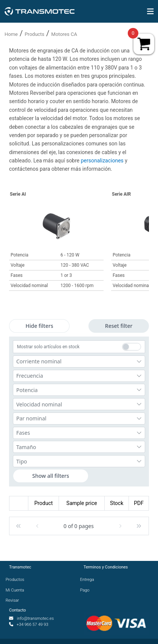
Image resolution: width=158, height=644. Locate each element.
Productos (17, 580)
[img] (150, 11)
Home (11, 34)
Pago (87, 590)
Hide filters (39, 326)
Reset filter (119, 326)
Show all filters (51, 476)
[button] (19, 526)
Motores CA (64, 34)
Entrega (89, 580)
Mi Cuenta (17, 590)
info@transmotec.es (36, 619)
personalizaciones (103, 161)
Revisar (14, 600)
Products (34, 34)
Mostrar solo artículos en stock (48, 347)
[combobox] (79, 361)
